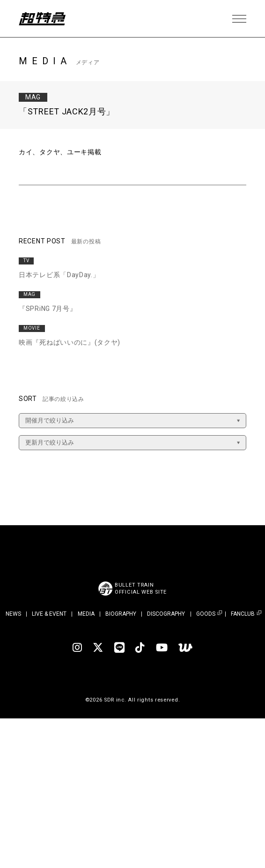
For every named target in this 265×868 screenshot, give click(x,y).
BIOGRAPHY (121, 614)
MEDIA (86, 614)
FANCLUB (243, 614)
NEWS (13, 614)
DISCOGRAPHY (166, 614)
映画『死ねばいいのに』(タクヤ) (70, 342)
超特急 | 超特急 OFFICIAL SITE (42, 19)
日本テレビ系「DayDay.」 (59, 275)
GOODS (206, 614)
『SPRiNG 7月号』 (48, 309)
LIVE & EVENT (49, 614)
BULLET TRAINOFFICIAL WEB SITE (141, 589)
